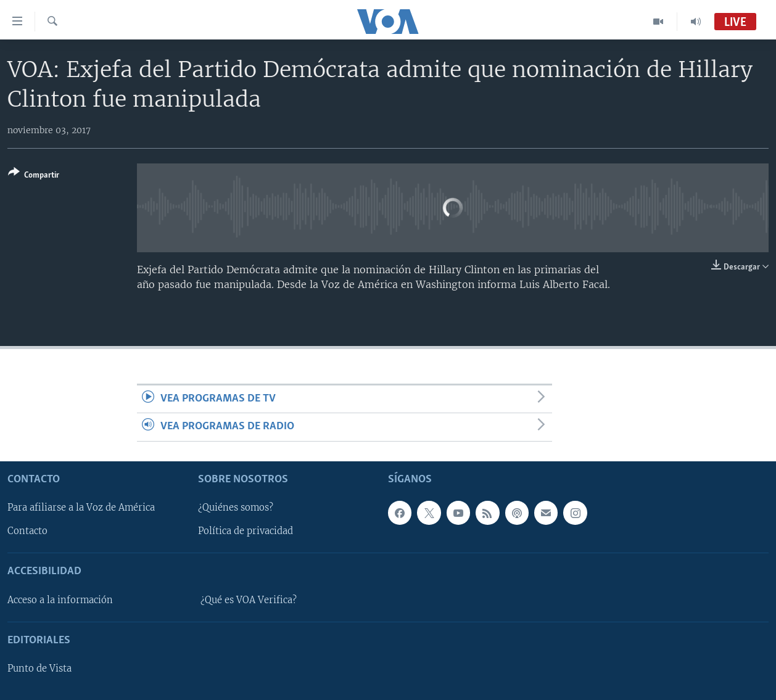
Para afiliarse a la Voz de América (81, 508)
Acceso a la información (60, 600)
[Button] (34, 176)
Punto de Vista (39, 669)
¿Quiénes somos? (236, 508)
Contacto (27, 531)
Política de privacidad (246, 531)
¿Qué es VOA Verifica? (249, 600)
